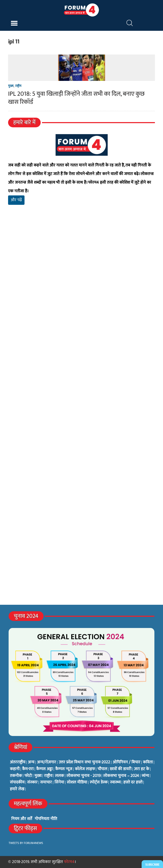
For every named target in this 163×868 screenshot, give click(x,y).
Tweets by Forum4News (26, 843)
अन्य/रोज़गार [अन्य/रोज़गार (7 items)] (47, 762)
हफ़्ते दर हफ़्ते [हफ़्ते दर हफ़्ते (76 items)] (133, 782)
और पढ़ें (16, 200)
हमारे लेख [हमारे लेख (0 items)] (17, 789)
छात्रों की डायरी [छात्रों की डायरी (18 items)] (121, 769)
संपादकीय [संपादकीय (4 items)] (17, 782)
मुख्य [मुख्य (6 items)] (38, 776)
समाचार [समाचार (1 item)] (46, 782)
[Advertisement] (81, 270)
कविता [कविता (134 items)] (148, 762)
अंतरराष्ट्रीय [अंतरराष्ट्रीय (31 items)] (18, 762)
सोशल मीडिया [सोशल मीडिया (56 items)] (77, 782)
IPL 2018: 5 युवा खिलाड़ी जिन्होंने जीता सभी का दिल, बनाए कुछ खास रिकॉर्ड (76, 98)
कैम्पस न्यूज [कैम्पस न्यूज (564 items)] (64, 769)
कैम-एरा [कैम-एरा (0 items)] (28, 769)
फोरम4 (69, 862)
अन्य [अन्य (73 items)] (31, 762)
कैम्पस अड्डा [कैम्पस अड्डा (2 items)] (44, 769)
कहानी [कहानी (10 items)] (15, 769)
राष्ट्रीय (18, 86)
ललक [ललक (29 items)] (59, 776)
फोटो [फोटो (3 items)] (28, 776)
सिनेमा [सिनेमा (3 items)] (59, 782)
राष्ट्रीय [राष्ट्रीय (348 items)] (48, 776)
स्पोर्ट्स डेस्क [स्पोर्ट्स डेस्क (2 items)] (99, 782)
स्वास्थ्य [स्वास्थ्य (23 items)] (115, 782)
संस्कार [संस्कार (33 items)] (32, 782)
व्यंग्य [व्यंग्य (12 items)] (145, 776)
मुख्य (11, 86)
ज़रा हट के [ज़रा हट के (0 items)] (142, 769)
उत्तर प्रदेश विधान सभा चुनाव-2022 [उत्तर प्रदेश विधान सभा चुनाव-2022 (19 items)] (84, 762)
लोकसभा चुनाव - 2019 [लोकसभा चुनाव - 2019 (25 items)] (84, 776)
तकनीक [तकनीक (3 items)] (16, 776)
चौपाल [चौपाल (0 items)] (102, 769)
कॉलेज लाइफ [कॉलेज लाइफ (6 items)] (85, 769)
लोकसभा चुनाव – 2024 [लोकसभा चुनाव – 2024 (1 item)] (121, 776)
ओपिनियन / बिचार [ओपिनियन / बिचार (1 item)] (126, 762)
